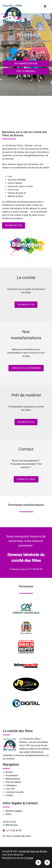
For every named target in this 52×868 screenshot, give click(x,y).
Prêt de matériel (26, 71)
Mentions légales (14, 811)
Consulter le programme (26, 368)
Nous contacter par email (18, 836)
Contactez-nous (26, 479)
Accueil (9, 772)
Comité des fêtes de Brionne (33, 851)
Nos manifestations (26, 64)
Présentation (12, 775)
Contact (9, 795)
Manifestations (13, 779)
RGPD (8, 814)
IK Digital (29, 858)
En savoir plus (14, 225)
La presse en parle (15, 792)
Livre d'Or (10, 789)
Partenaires (11, 785)
